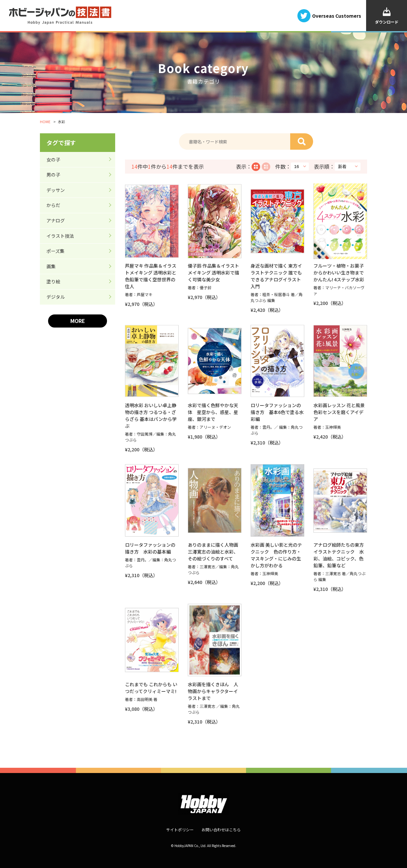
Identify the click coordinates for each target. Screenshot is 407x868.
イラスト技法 (60, 236)
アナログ (56, 220)
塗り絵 (53, 281)
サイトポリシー (180, 830)
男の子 (53, 175)
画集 (51, 266)
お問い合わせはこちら (221, 830)
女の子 (53, 160)
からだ (53, 205)
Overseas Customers (337, 15)
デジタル (56, 297)
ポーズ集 (55, 251)
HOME (45, 122)
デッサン (56, 190)
